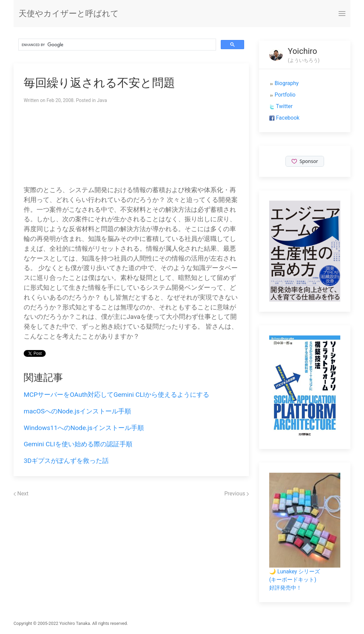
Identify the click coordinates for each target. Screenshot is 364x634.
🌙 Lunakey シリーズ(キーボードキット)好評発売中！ (295, 580)
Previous (237, 494)
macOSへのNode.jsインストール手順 (77, 411)
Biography (287, 83)
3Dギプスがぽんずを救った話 (66, 461)
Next (21, 494)
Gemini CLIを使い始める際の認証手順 (78, 444)
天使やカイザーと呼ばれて (69, 14)
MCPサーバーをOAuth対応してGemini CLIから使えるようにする (116, 395)
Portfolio (285, 95)
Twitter (284, 106)
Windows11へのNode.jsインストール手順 (84, 428)
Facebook (288, 118)
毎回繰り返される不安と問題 (99, 83)
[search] (116, 45)
